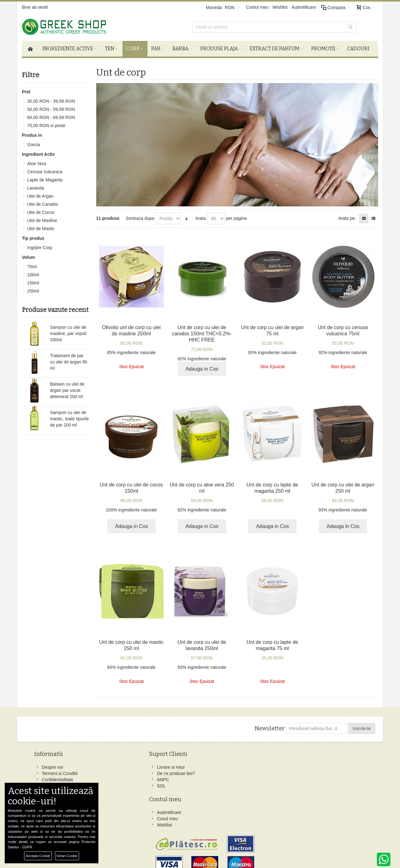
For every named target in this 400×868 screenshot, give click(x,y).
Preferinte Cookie (100, 850)
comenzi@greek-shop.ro (323, 815)
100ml (33, 273)
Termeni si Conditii (62, 772)
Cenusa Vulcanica (45, 170)
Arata (200, 216)
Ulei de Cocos (41, 210)
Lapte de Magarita (45, 178)
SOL (111, 784)
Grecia (34, 142)
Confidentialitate (59, 778)
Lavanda (36, 186)
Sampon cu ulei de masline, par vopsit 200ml (68, 331)
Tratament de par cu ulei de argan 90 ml (69, 360)
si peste (46, 123)
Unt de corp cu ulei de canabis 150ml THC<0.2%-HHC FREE (202, 331)
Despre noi (54, 765)
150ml (33, 281)
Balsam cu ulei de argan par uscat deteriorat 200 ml (67, 388)
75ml (32, 264)
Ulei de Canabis (43, 202)
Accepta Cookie (38, 856)
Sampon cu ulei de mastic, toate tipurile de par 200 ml (70, 417)
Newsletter (269, 727)
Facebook (240, 765)
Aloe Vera (37, 161)
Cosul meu (179, 772)
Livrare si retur (120, 765)
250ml (33, 289)
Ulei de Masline (42, 218)
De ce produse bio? (125, 772)
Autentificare (304, 7)
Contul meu (257, 7)
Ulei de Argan (40, 194)
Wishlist (280, 7)
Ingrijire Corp (40, 245)
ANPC (112, 778)
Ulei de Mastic (41, 226)
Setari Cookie (67, 856)
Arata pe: (347, 216)
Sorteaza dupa (140, 216)
